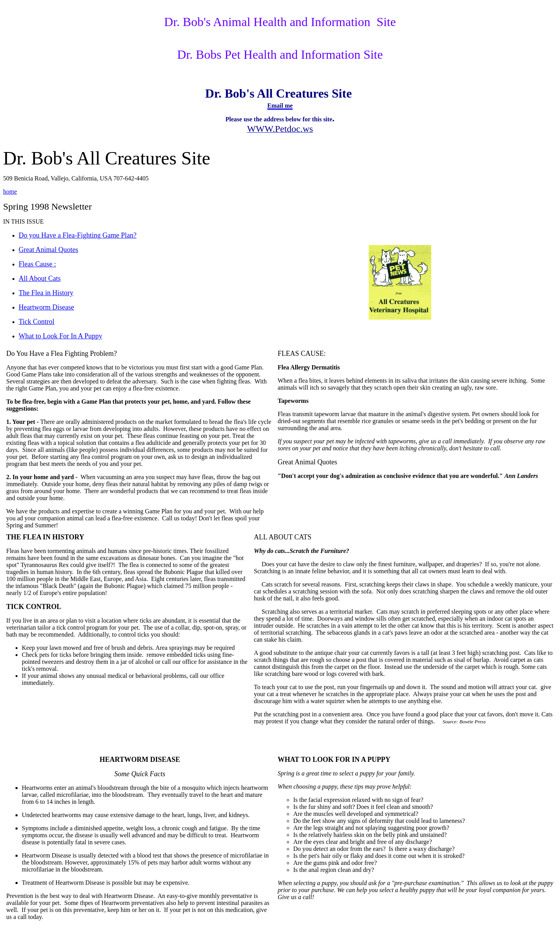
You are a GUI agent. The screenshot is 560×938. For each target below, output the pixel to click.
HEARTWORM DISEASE (140, 759)
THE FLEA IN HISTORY (45, 537)
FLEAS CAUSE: (302, 353)
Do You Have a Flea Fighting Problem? (61, 353)
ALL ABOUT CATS (283, 537)
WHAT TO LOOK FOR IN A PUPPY (334, 759)
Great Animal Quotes (307, 462)
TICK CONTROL (34, 607)
